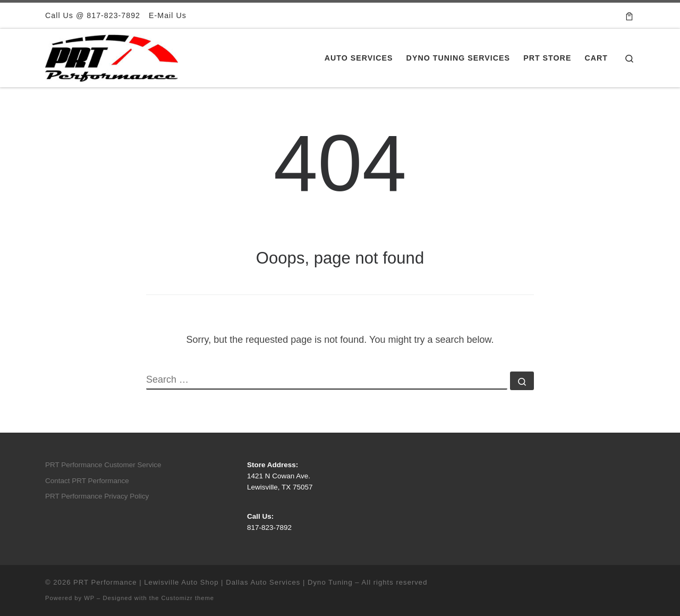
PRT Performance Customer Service (103, 465)
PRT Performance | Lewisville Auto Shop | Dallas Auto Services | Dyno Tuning (213, 582)
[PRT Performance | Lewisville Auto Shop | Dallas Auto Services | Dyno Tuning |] (112, 57)
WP (89, 598)
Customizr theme (188, 598)
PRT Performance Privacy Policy (97, 496)
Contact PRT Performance (87, 481)
